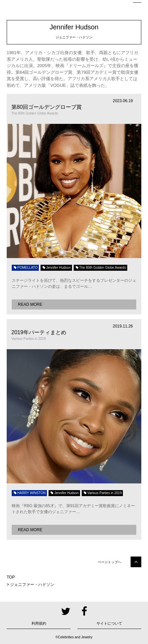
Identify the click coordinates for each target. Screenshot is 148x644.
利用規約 (39, 623)
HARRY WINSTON (29, 493)
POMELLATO (25, 268)
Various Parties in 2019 (102, 493)
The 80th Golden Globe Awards (100, 268)
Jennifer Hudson (56, 268)
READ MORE (30, 304)
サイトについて (109, 623)
